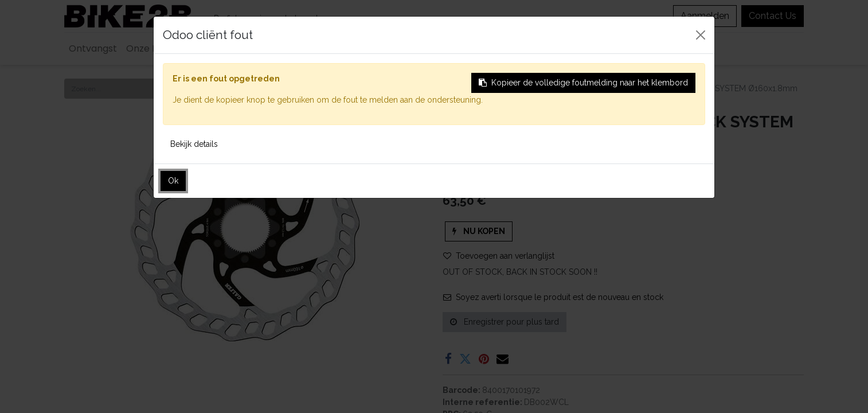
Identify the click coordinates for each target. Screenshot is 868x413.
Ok (173, 181)
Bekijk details (194, 144)
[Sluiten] (701, 35)
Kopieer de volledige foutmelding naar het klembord (583, 83)
